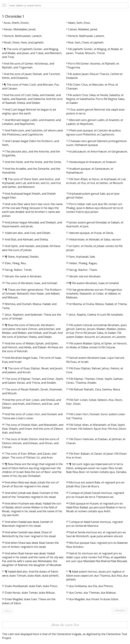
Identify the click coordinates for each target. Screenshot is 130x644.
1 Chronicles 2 (120, 610)
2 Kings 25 (8, 611)
